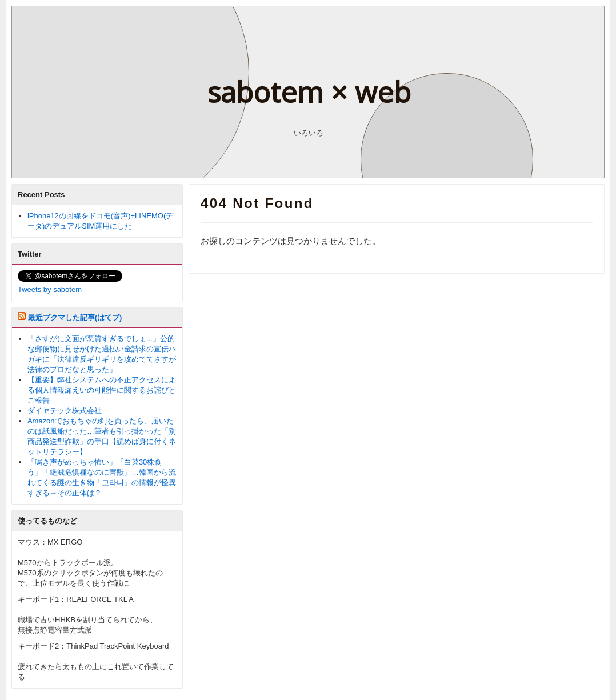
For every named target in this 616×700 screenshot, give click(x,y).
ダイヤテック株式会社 (65, 411)
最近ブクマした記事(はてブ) (75, 317)
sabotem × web (309, 92)
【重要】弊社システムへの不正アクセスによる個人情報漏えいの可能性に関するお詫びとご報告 (102, 390)
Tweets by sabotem (50, 289)
